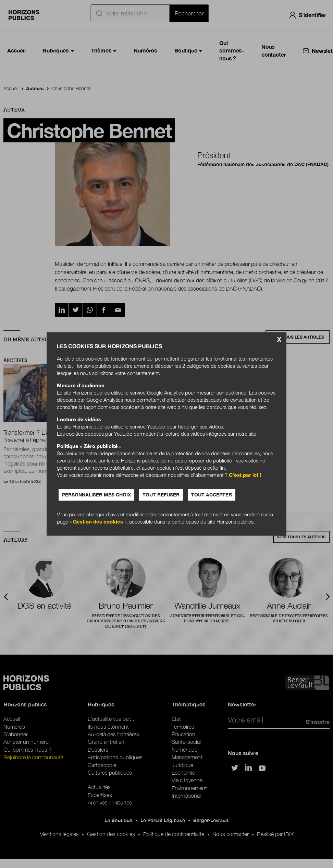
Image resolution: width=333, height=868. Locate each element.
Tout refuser (161, 495)
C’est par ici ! (245, 475)
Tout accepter (212, 495)
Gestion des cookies (98, 522)
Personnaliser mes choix (96, 495)
